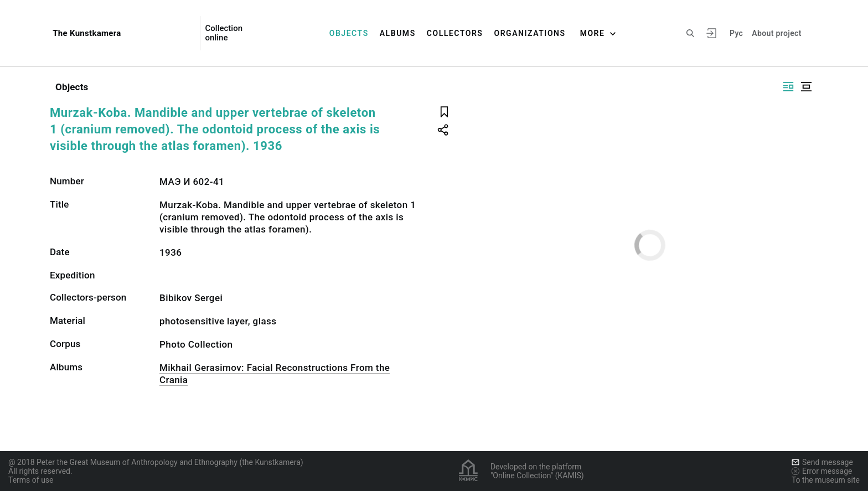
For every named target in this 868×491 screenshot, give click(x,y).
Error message (822, 471)
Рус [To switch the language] (736, 33)
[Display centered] (806, 87)
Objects (349, 33)
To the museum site (826, 480)
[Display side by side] (788, 87)
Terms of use (31, 480)
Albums (398, 33)
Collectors (455, 33)
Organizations (529, 33)
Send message (822, 462)
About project (776, 33)
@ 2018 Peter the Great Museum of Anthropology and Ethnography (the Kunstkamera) (156, 462)
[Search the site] (690, 33)
